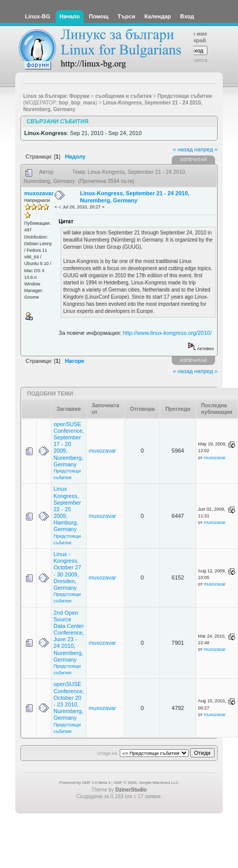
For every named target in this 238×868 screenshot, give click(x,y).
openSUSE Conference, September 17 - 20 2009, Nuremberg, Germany (69, 444)
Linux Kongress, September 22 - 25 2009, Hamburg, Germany (67, 509)
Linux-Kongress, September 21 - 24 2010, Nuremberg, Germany (135, 196)
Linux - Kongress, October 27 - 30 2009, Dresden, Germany (67, 571)
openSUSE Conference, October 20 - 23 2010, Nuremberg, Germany (69, 701)
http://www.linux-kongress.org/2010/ (167, 333)
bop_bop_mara (77, 103)
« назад (183, 149)
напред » (206, 149)
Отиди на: (108, 753)
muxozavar (39, 193)
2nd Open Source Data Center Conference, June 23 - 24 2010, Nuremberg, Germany (69, 636)
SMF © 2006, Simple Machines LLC (146, 783)
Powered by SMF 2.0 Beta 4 (85, 783)
